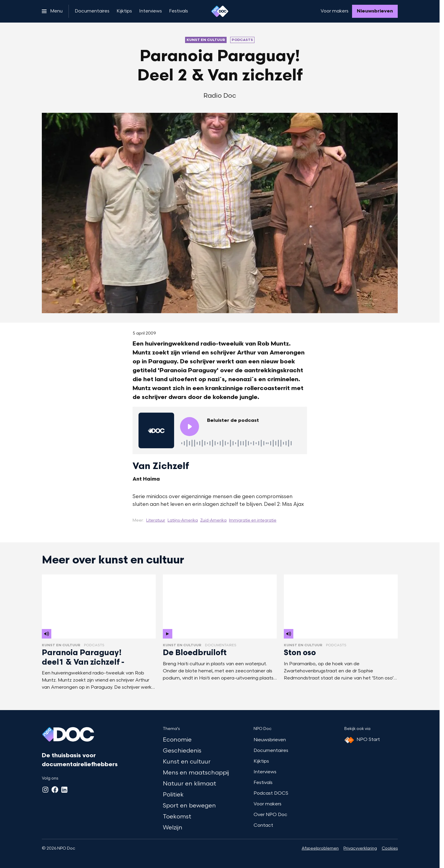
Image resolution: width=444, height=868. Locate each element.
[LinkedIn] (64, 790)
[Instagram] (45, 790)
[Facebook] (55, 790)
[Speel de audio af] (190, 427)
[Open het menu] (52, 11)
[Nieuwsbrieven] (375, 11)
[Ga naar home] (220, 11)
